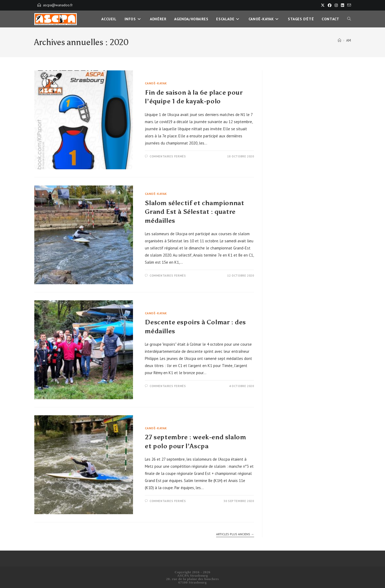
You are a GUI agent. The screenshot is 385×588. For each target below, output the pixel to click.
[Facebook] (330, 5)
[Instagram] (336, 5)
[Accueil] (339, 40)
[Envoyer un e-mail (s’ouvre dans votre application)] (348, 5)
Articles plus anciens (235, 534)
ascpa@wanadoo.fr (58, 5)
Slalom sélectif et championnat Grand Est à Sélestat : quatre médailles (194, 212)
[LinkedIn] (343, 5)
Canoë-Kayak (156, 83)
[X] (323, 5)
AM (349, 40)
